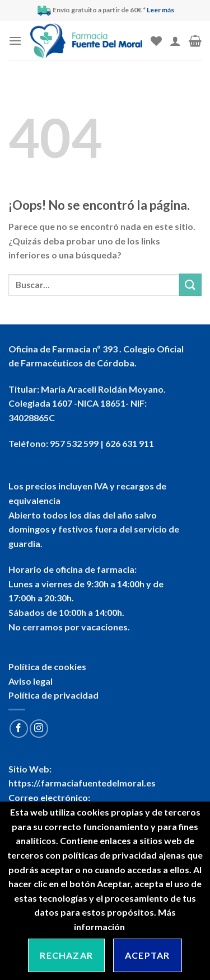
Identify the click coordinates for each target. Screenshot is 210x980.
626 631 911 (130, 443)
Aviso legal (31, 681)
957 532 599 (74, 443)
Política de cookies (47, 666)
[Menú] (15, 41)
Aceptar (147, 955)
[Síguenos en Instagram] (39, 729)
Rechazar (66, 955)
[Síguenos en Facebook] (19, 729)
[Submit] (190, 284)
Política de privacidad (53, 695)
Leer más (160, 10)
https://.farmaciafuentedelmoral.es (82, 783)
